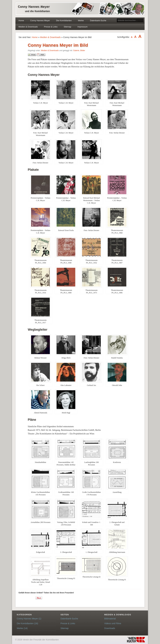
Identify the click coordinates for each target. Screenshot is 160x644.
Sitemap (67, 27)
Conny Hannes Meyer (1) (29, 619)
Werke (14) (22, 628)
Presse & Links (51, 27)
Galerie (76, 50)
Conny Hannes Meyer (40, 20)
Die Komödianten (64, 20)
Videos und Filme (113, 623)
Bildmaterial (110, 619)
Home (21, 20)
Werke (81, 20)
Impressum (82, 27)
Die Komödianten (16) (27, 623)
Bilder (83, 50)
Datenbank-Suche (98, 20)
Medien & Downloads (28, 27)
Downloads (110, 628)
